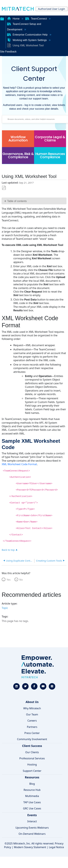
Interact (32, 821)
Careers (32, 721)
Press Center (32, 733)
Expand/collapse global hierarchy (2, 18)
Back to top (8, 550)
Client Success (32, 746)
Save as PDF (4, 188)
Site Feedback (8, 52)
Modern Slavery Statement (30, 847)
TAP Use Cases (32, 802)
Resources (32, 777)
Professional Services (32, 758)
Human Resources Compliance (50, 155)
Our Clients (32, 752)
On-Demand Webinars (32, 834)
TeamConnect (37, 19)
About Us (32, 702)
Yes (8, 580)
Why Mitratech (32, 708)
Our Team (32, 714)
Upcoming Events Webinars (32, 828)
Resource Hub (32, 790)
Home (14, 19)
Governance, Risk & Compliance (18, 155)
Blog (32, 784)
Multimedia (32, 796)
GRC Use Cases (32, 808)
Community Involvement (32, 739)
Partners (32, 727)
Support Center (32, 771)
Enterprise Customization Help (28, 35)
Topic (5, 608)
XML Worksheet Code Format (19, 464)
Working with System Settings (27, 40)
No (21, 580)
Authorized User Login (52, 9)
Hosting (32, 765)
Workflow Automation (18, 139)
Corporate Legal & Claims (50, 139)
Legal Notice (56, 847)
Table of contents (17, 201)
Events (32, 815)
